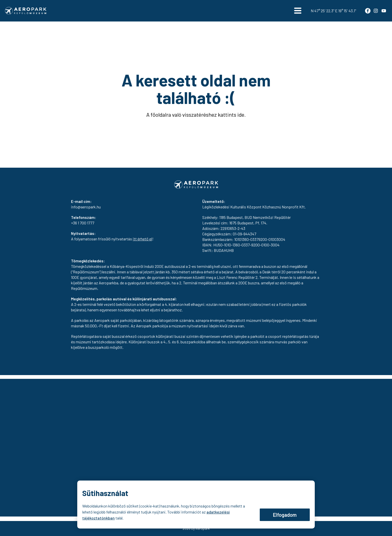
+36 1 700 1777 (83, 223)
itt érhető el (142, 239)
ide (241, 114)
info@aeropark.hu (86, 207)
